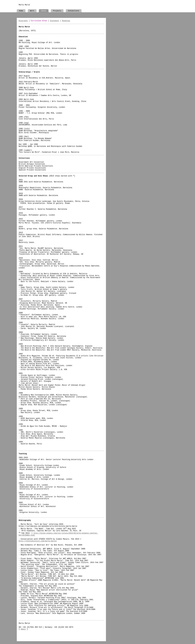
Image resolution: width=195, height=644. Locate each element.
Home (21, 11)
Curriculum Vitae (39, 21)
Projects (57, 11)
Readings (66, 21)
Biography (23, 21)
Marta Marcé (24, 5)
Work (32, 11)
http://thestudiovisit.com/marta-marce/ (38, 541)
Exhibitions (74, 11)
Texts (44, 11)
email (23, 629)
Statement (54, 21)
